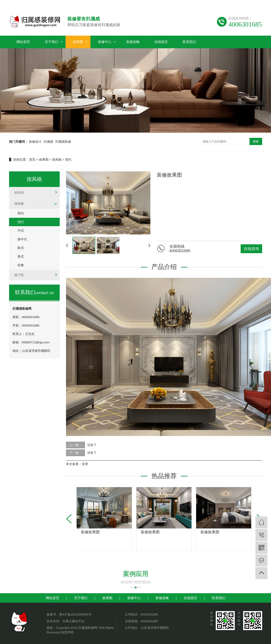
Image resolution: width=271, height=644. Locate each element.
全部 (85, 464)
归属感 (48, 142)
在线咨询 (251, 249)
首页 (32, 159)
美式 (21, 256)
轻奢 (21, 265)
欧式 (21, 248)
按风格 (57, 159)
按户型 (19, 275)
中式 (21, 231)
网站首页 (23, 41)
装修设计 (35, 142)
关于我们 (51, 41)
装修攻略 (133, 41)
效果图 (78, 41)
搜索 (256, 141)
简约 (21, 213)
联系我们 (189, 41)
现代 (68, 159)
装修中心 (105, 41)
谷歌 (234, 4)
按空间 (19, 193)
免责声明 (67, 632)
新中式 (22, 239)
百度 (225, 4)
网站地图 (192, 4)
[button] (69, 519)
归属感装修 (63, 142)
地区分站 (256, 4)
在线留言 (161, 41)
